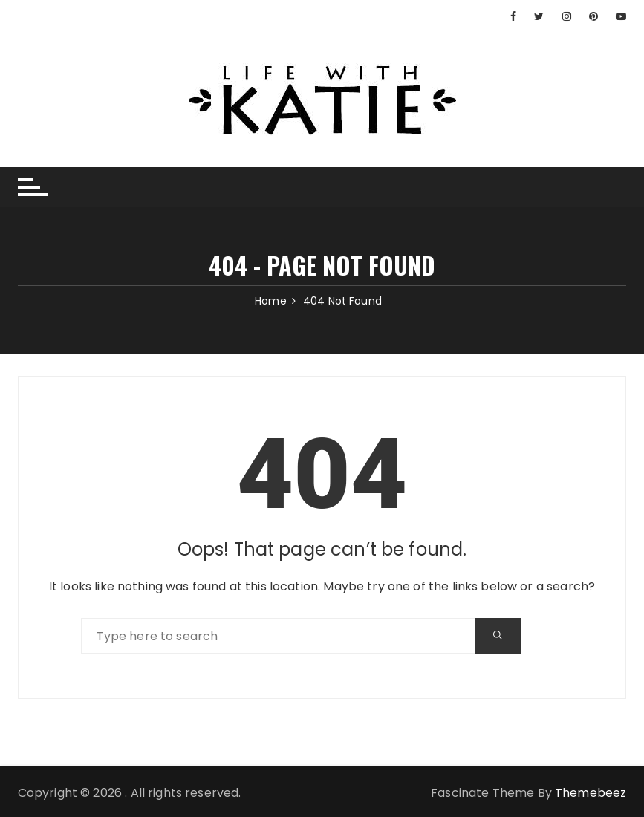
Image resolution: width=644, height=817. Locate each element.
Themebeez (591, 793)
